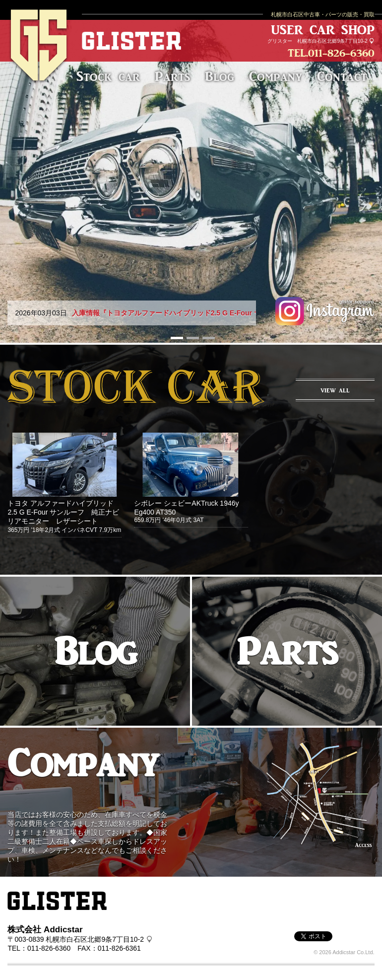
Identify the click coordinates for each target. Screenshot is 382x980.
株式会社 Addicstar (45, 930)
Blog (220, 76)
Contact (342, 76)
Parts (172, 76)
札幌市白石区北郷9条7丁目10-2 (332, 41)
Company (276, 76)
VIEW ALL (335, 390)
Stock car (108, 76)
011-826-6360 (341, 53)
